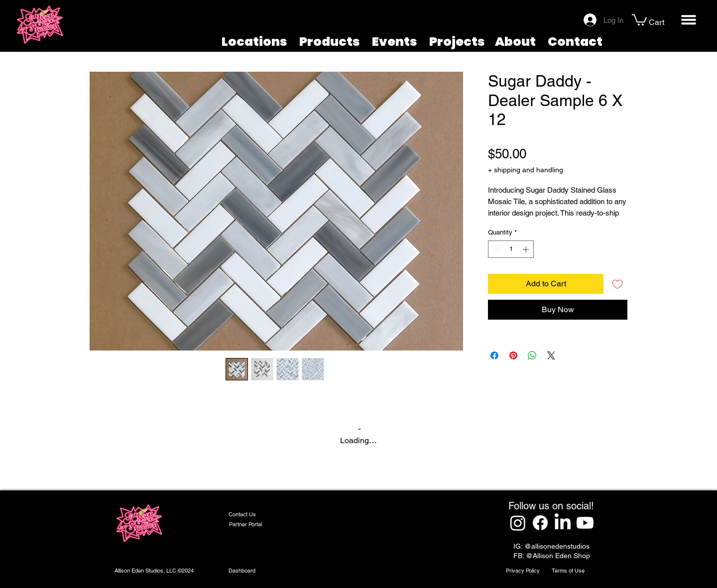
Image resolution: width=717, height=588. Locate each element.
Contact (575, 42)
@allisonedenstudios (557, 546)
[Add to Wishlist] (617, 284)
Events (395, 42)
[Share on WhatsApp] (532, 355)
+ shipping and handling (526, 170)
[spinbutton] (511, 249)
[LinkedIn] (563, 523)
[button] (639, 19)
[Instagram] (518, 523)
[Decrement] (495, 249)
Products (330, 42)
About (515, 42)
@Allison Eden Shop (558, 556)
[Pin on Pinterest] (513, 355)
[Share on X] (551, 355)
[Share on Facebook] (494, 355)
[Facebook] (540, 523)
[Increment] (527, 249)
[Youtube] (585, 523)
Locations (254, 42)
